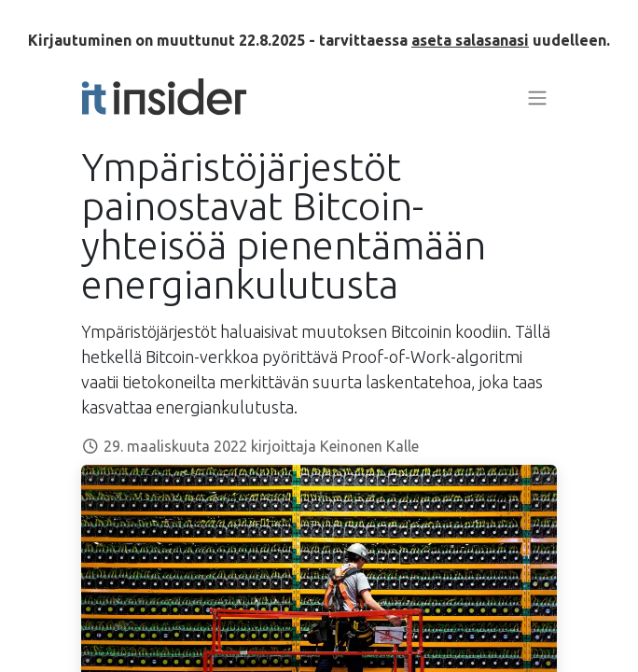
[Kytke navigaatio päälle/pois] (537, 97)
